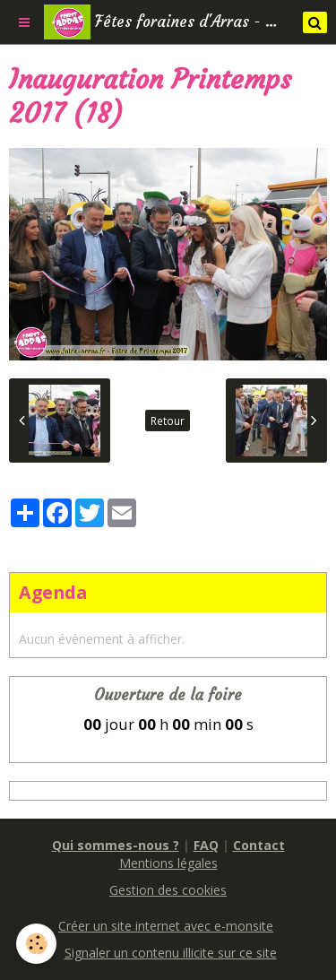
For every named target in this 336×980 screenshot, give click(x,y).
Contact (259, 845)
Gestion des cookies (168, 890)
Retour (168, 421)
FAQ (206, 845)
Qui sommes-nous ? (116, 845)
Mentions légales (168, 863)
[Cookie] (36, 944)
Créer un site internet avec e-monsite (166, 926)
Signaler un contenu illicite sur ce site (171, 953)
